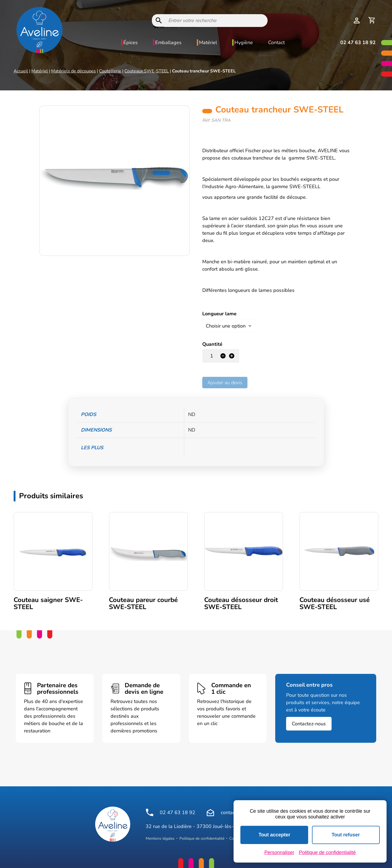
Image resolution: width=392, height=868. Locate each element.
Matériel (208, 42)
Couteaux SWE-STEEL (147, 71)
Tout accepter (275, 835)
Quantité (212, 343)
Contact (276, 42)
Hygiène (244, 42)
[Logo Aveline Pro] (113, 823)
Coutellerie (110, 71)
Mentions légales (160, 837)
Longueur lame (219, 314)
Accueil (21, 71)
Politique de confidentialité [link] (327, 852)
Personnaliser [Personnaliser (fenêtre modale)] (279, 852)
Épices (131, 42)
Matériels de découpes (73, 71)
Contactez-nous (309, 723)
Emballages (168, 42)
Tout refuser (346, 835)
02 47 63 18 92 (358, 42)
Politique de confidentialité (202, 837)
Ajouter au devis (225, 381)
